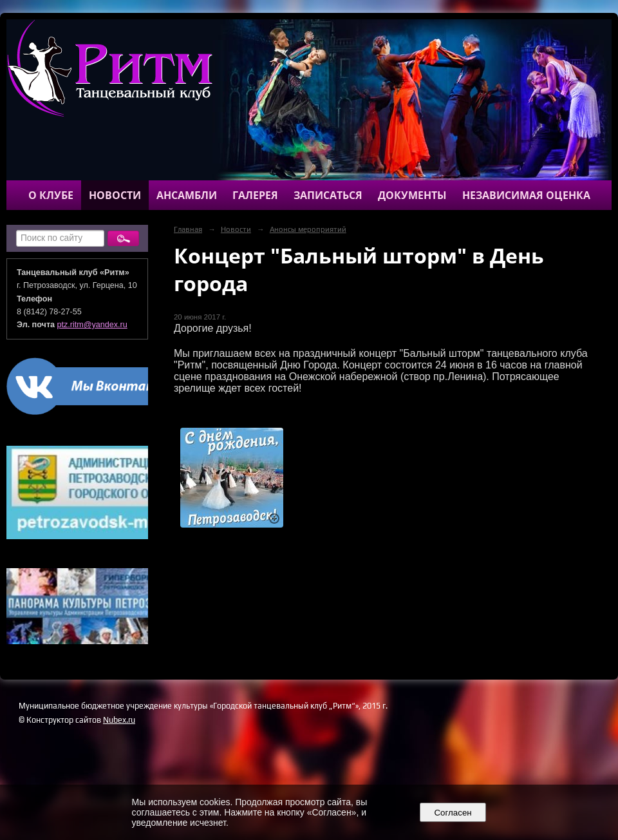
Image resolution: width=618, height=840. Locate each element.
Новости (115, 195)
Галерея (255, 195)
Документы (412, 195)
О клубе (51, 195)
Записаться (328, 195)
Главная (188, 229)
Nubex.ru (119, 720)
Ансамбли (187, 195)
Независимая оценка (526, 195)
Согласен (453, 813)
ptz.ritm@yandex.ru (92, 325)
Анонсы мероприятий (308, 229)
